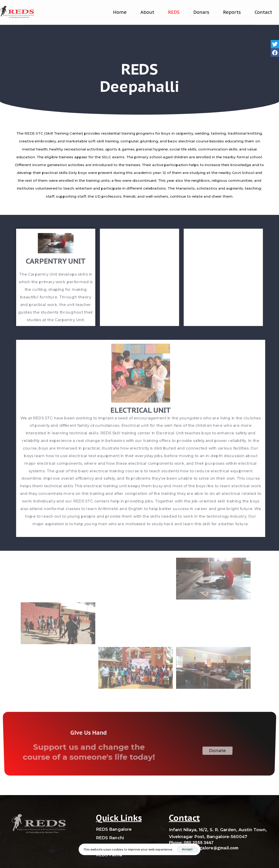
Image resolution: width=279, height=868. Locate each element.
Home (120, 12)
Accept (187, 849)
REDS (174, 12)
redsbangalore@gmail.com (210, 848)
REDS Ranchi (110, 838)
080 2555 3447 (199, 843)
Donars (201, 12)
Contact (263, 12)
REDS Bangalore (114, 829)
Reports (232, 12)
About (147, 12)
